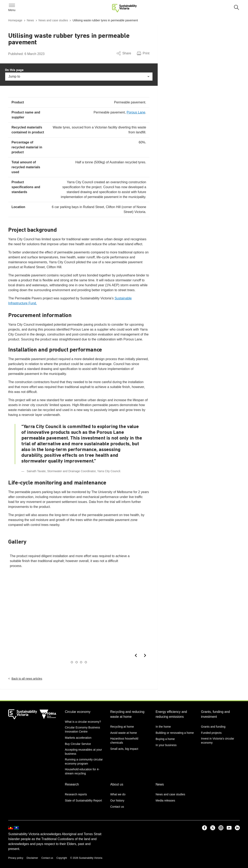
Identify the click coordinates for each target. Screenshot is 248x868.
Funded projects (211, 733)
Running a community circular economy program (84, 762)
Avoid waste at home (124, 733)
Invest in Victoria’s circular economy (218, 741)
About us (117, 784)
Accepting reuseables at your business (83, 752)
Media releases (165, 800)
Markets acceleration (78, 738)
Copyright (62, 858)
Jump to (79, 76)
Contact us (117, 807)
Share (124, 53)
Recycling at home (122, 727)
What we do (118, 794)
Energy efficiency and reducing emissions (171, 714)
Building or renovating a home (175, 733)
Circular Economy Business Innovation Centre (82, 729)
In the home (163, 727)
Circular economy (78, 712)
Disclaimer (32, 858)
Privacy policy (16, 858)
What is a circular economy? (83, 722)
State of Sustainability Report (83, 800)
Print (143, 53)
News (160, 784)
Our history (117, 800)
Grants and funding (213, 727)
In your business (166, 745)
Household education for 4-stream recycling (82, 771)
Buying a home (165, 739)
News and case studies (170, 794)
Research (72, 784)
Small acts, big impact (124, 749)
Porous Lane (136, 112)
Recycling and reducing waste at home (127, 714)
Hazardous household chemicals (124, 741)
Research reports (76, 794)
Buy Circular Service (78, 744)
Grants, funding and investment (215, 714)
